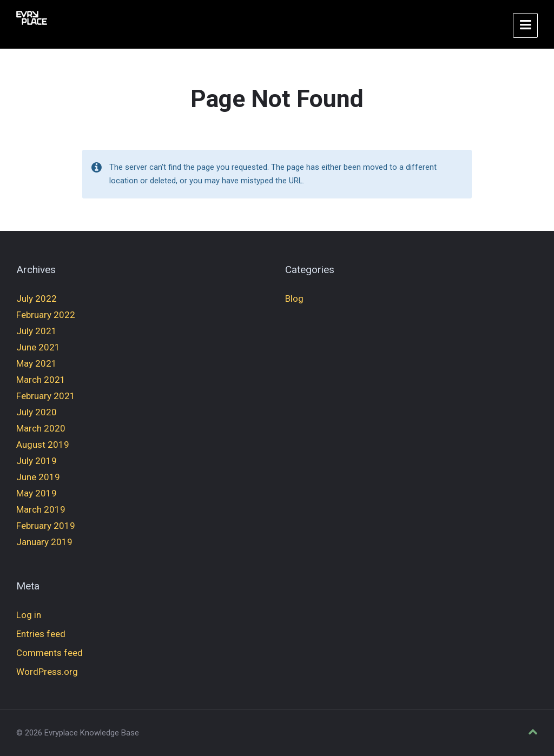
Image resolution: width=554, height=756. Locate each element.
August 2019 (43, 445)
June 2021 (38, 347)
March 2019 (41, 509)
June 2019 (38, 477)
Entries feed (41, 634)
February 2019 (46, 526)
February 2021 (46, 396)
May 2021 (37, 363)
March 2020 (41, 428)
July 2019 (37, 461)
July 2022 (37, 299)
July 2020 (37, 412)
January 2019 (44, 542)
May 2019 (37, 493)
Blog (294, 299)
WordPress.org (47, 672)
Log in (29, 615)
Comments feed (50, 653)
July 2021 (37, 331)
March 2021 (41, 380)
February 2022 (46, 315)
